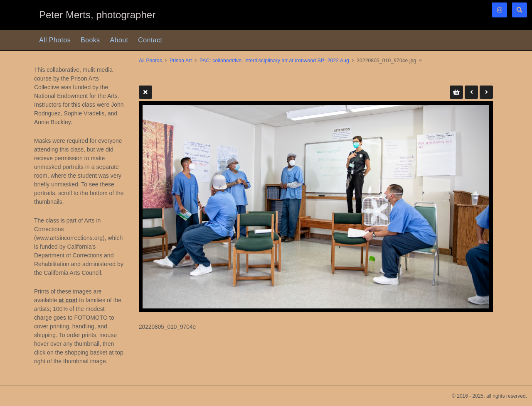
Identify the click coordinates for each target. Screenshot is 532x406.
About (119, 40)
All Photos (55, 40)
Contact (150, 40)
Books (90, 40)
